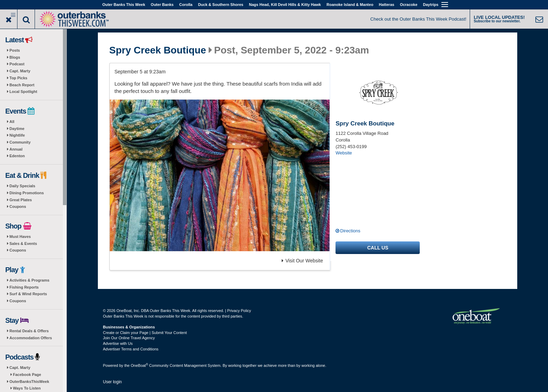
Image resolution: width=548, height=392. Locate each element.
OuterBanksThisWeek (29, 382)
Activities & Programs (29, 280)
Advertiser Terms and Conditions (131, 349)
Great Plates (21, 200)
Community (20, 142)
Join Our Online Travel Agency (129, 338)
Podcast (17, 64)
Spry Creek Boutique (158, 50)
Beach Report (22, 85)
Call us (378, 248)
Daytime (17, 129)
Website (344, 153)
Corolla (186, 5)
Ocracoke (409, 5)
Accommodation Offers (31, 338)
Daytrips (431, 5)
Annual (16, 149)
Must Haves (20, 237)
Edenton (17, 156)
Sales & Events (23, 244)
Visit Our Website (302, 261)
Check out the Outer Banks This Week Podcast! (419, 19)
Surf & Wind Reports (28, 294)
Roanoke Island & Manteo (350, 5)
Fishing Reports (24, 287)
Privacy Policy (239, 311)
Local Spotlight (23, 92)
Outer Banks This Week (124, 5)
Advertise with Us (118, 343)
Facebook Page (27, 375)
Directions (350, 231)
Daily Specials (22, 186)
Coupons (18, 206)
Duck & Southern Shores (221, 5)
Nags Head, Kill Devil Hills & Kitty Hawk (285, 5)
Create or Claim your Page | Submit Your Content (145, 333)
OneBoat (139, 365)
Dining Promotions (27, 193)
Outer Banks (162, 5)
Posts (15, 50)
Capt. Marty (20, 71)
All (12, 122)
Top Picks (18, 78)
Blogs (15, 57)
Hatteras (387, 5)
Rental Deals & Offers (29, 331)
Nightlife (17, 135)
